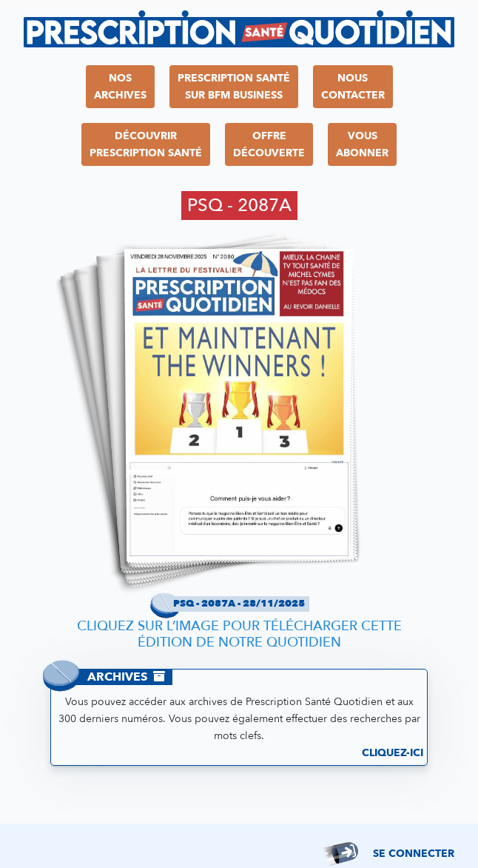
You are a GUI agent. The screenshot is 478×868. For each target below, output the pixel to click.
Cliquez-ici (393, 753)
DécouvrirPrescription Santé (146, 144)
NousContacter (353, 87)
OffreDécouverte (269, 144)
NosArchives (120, 87)
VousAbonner (362, 144)
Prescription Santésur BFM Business (234, 87)
